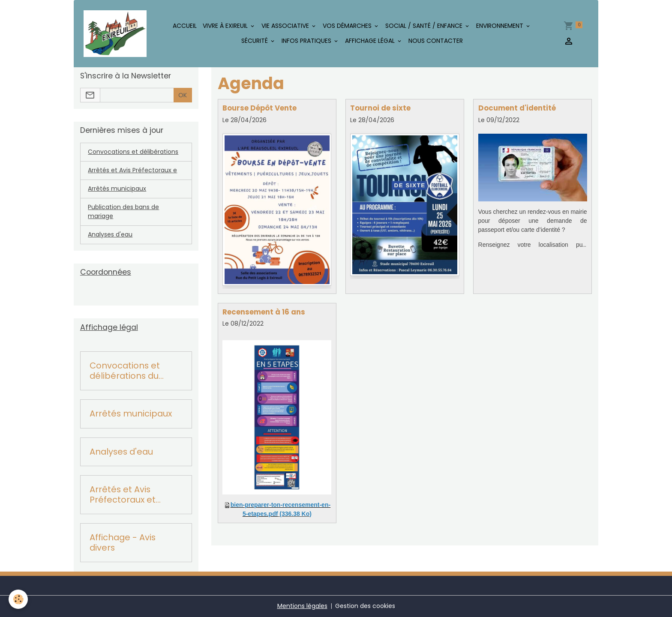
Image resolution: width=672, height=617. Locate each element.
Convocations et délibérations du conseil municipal (127, 371)
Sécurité (255, 41)
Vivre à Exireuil (226, 26)
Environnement (501, 26)
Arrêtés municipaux (117, 189)
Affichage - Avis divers (123, 543)
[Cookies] (18, 599)
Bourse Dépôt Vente (259, 108)
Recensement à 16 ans (264, 312)
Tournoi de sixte (380, 108)
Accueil (185, 26)
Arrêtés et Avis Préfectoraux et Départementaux (127, 495)
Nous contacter (436, 41)
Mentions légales (302, 606)
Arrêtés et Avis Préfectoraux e (132, 170)
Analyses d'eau (110, 234)
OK (183, 95)
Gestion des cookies (365, 606)
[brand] (115, 34)
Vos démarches (348, 26)
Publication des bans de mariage (123, 211)
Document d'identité (517, 108)
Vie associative (286, 26)
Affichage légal (371, 41)
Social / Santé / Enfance (425, 26)
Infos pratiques (307, 41)
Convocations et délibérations (133, 152)
